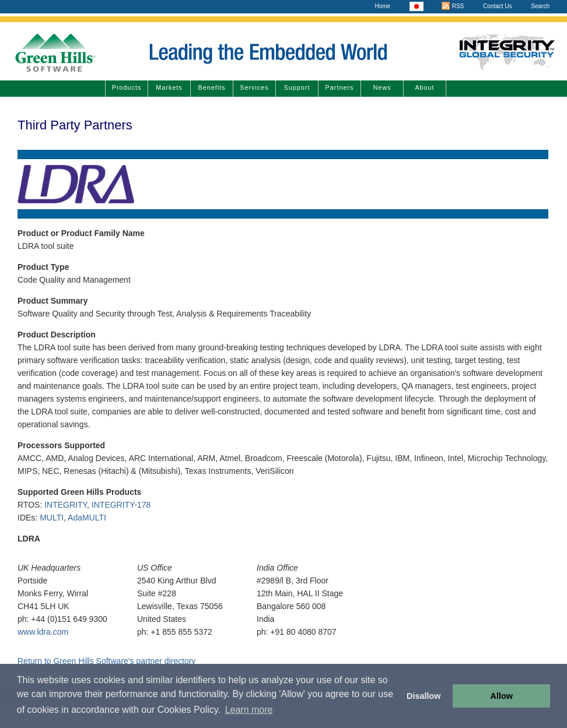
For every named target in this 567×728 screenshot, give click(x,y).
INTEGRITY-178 (121, 505)
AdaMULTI (87, 518)
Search (540, 6)
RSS (452, 6)
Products (127, 87)
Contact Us (497, 6)
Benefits (211, 87)
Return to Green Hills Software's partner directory (106, 661)
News (382, 87)
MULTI (52, 518)
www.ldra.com (43, 632)
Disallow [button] (423, 696)
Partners (340, 87)
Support (297, 87)
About (424, 87)
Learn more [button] (249, 710)
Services (254, 87)
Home (382, 6)
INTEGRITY (66, 505)
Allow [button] (502, 696)
